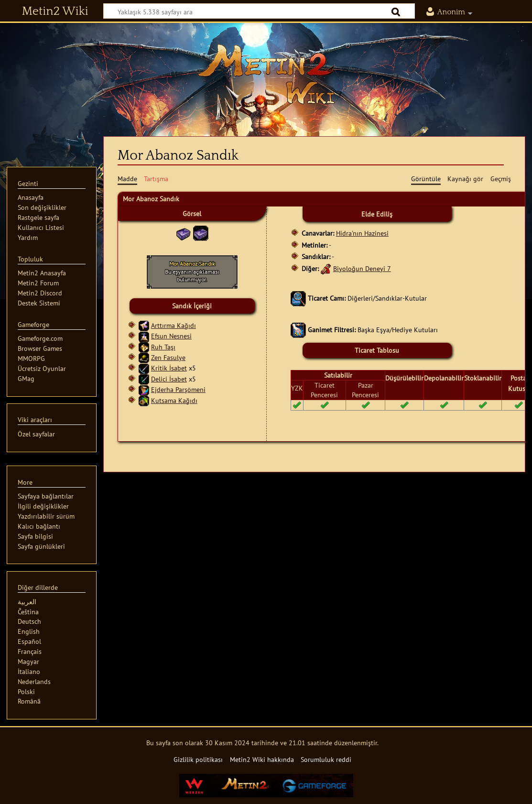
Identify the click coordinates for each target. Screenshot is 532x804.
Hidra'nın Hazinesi (362, 233)
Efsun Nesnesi (171, 336)
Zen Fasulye (168, 357)
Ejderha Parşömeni (178, 389)
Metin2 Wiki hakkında (262, 759)
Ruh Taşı (163, 347)
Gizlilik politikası (198, 759)
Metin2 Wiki (55, 11)
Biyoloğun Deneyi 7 (362, 268)
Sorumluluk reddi (326, 759)
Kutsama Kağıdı (174, 400)
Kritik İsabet (169, 368)
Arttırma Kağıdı (174, 325)
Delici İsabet (169, 379)
